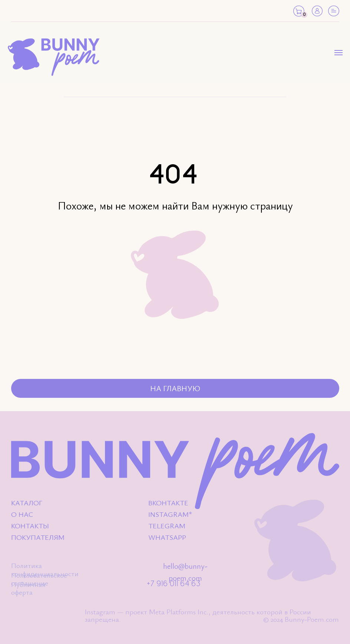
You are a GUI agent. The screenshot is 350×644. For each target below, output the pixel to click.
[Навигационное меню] (339, 53)
